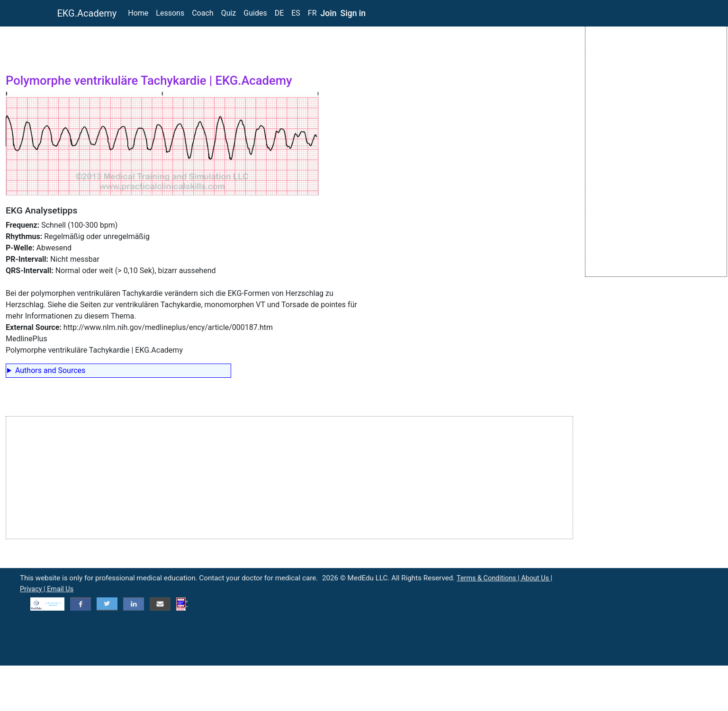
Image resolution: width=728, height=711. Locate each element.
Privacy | (33, 589)
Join (329, 13)
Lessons (170, 13)
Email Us (60, 589)
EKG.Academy (87, 13)
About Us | (537, 578)
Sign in (353, 13)
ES (296, 13)
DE (279, 13)
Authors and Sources (50, 370)
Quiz (229, 13)
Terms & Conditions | (489, 578)
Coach (202, 13)
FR (312, 13)
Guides (255, 13)
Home (138, 13)
